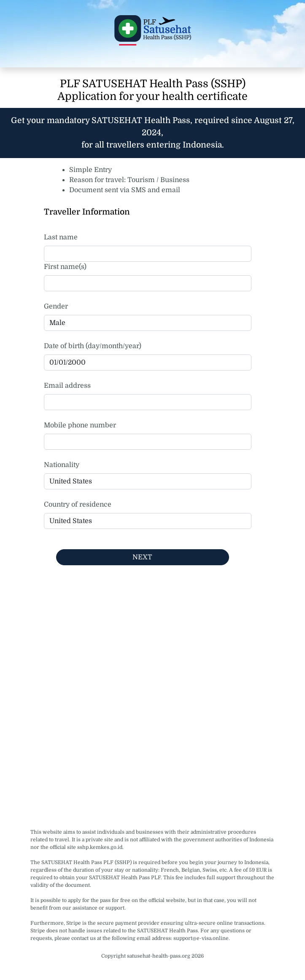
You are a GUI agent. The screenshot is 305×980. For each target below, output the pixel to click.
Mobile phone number (80, 425)
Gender (56, 306)
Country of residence (78, 505)
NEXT (142, 557)
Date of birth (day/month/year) (93, 346)
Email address (67, 386)
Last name (61, 237)
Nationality (62, 465)
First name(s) (65, 267)
